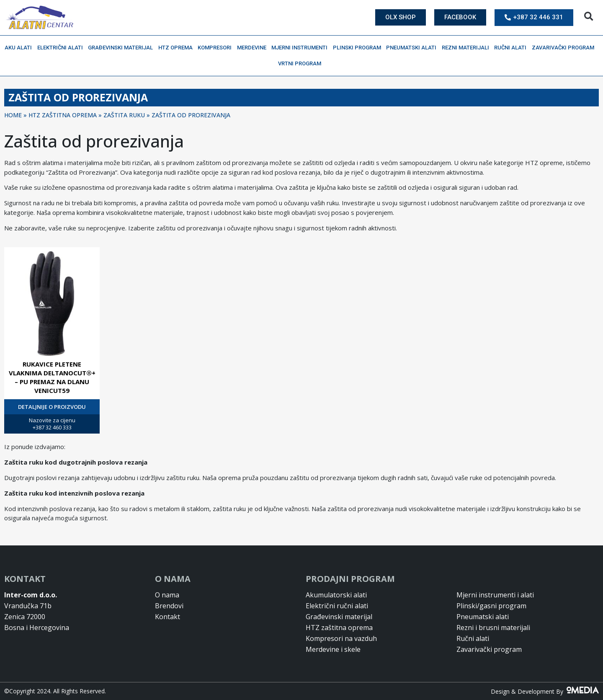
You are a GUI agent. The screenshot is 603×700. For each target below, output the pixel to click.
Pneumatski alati (413, 48)
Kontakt (167, 617)
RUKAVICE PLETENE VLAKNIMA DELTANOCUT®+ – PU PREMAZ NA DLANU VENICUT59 (52, 377)
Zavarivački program (565, 48)
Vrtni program (302, 64)
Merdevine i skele (333, 649)
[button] (589, 17)
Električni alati (62, 48)
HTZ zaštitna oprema (339, 628)
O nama (167, 595)
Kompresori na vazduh (341, 638)
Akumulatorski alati (336, 595)
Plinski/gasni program (491, 606)
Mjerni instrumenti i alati (495, 595)
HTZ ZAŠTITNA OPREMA (63, 115)
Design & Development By (545, 691)
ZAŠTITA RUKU (124, 115)
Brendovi (169, 606)
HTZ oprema (178, 48)
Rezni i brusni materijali (493, 628)
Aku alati (20, 48)
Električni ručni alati (337, 606)
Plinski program (359, 48)
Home (13, 115)
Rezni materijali (468, 48)
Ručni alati (512, 48)
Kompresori (217, 48)
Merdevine (254, 48)
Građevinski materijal (122, 48)
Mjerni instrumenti (301, 48)
